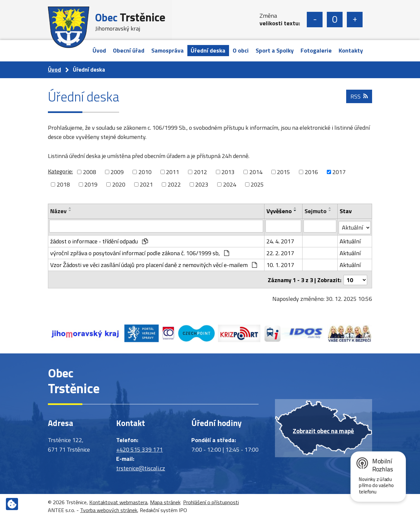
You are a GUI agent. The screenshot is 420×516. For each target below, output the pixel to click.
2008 (90, 172)
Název (58, 211)
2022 (174, 184)
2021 (146, 184)
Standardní (335, 20)
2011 (173, 172)
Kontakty (351, 50)
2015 (283, 172)
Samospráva (168, 50)
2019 (91, 184)
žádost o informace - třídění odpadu (99, 240)
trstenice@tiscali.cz (141, 466)
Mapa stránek (165, 500)
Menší (315, 20)
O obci (241, 50)
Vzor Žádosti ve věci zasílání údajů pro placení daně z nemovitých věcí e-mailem (154, 264)
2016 (311, 172)
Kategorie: (60, 171)
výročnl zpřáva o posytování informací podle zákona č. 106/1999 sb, (140, 252)
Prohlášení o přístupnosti (211, 500)
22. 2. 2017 (280, 252)
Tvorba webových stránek (109, 508)
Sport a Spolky (275, 50)
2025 (257, 184)
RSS (359, 98)
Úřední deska (208, 50)
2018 (63, 184)
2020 (119, 184)
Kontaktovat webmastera (118, 500)
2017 (339, 172)
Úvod (99, 50)
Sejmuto (316, 211)
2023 (202, 184)
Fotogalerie (316, 50)
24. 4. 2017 (280, 240)
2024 (230, 184)
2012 (200, 172)
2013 (228, 172)
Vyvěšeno (279, 211)
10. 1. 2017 (280, 264)
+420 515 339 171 (139, 447)
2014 (256, 172)
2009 (117, 172)
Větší (355, 20)
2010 (145, 172)
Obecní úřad (129, 50)
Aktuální (350, 240)
